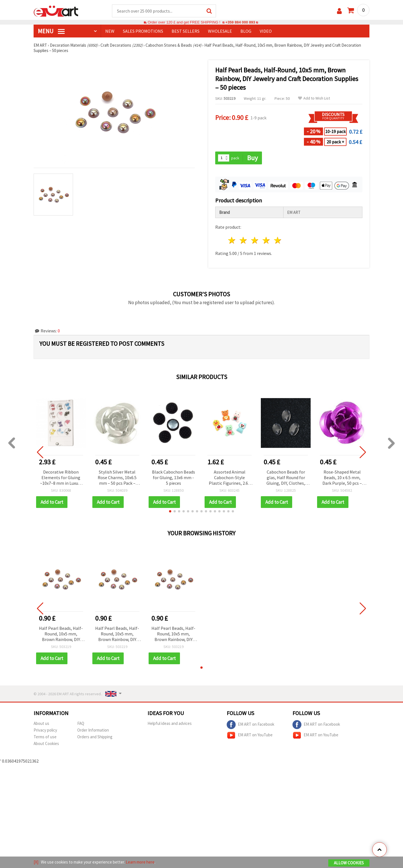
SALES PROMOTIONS (143, 31)
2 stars (244, 240)
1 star (232, 240)
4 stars (266, 240)
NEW (110, 31)
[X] (36, 862)
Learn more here (140, 862)
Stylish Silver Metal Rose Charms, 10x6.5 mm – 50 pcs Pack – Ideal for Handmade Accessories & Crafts (117, 478)
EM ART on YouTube (250, 735)
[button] (170, 511)
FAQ (81, 723)
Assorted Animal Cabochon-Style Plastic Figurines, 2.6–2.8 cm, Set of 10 (229, 478)
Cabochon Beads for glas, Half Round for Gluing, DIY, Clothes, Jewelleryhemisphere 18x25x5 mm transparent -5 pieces (286, 478)
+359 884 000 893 (240, 22)
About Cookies (46, 743)
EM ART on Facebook (250, 725)
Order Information (93, 730)
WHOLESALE (220, 31)
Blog (246, 31)
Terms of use (45, 737)
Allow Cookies (349, 863)
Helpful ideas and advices (170, 723)
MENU (51, 31)
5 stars (278, 240)
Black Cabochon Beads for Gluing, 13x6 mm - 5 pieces (174, 477)
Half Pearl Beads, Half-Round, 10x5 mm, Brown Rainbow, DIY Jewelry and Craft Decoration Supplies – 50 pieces (61, 634)
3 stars (255, 240)
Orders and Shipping (95, 737)
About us (41, 723)
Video (266, 31)
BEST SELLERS (186, 31)
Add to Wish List (314, 98)
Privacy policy (45, 730)
